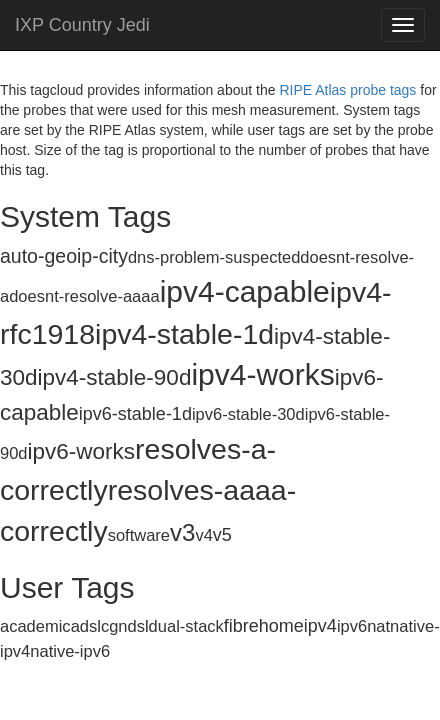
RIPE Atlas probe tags (347, 90)
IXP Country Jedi (82, 25)
